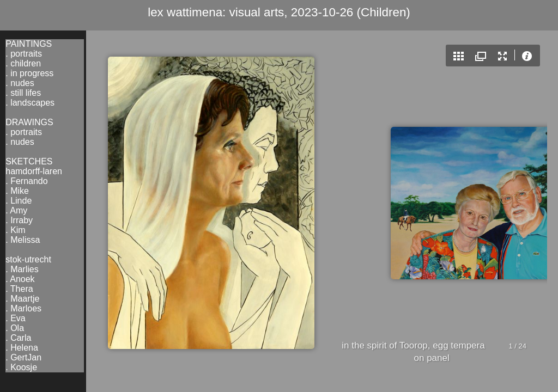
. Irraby (19, 220)
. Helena (22, 348)
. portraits (24, 54)
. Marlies (22, 269)
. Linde (19, 201)
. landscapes (30, 103)
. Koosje (21, 367)
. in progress (29, 73)
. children (23, 63)
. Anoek (20, 279)
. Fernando (26, 181)
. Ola (15, 328)
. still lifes (23, 93)
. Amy (16, 210)
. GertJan (23, 357)
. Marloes (23, 308)
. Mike (17, 191)
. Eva (15, 318)
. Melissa (23, 240)
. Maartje (22, 299)
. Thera (19, 289)
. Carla (18, 338)
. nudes (20, 83)
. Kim (15, 230)
